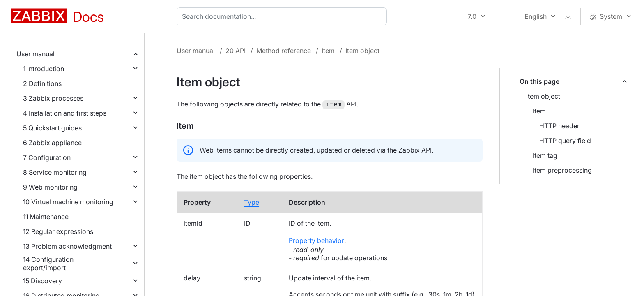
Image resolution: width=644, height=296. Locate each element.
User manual (36, 54)
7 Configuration (47, 157)
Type (252, 201)
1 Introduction (44, 69)
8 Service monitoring (55, 172)
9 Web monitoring (50, 187)
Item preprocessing (562, 170)
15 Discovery (43, 281)
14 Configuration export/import (48, 264)
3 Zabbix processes (53, 98)
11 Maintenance (46, 217)
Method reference (284, 51)
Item (328, 51)
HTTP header (559, 126)
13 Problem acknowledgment (67, 246)
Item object (543, 96)
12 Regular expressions (58, 231)
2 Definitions (42, 83)
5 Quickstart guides (52, 128)
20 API (236, 51)
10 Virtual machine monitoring (68, 202)
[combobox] (283, 16)
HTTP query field (565, 141)
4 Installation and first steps (65, 113)
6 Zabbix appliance (52, 143)
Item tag (545, 155)
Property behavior (316, 240)
